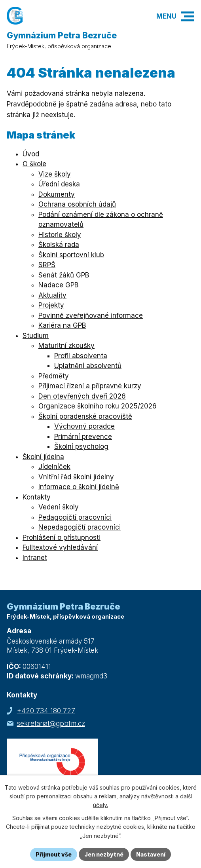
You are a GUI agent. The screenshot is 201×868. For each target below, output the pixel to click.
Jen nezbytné (104, 854)
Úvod (31, 154)
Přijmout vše (54, 854)
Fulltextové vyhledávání (60, 547)
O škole (34, 164)
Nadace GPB (58, 285)
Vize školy (55, 174)
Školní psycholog (81, 446)
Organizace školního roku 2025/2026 (98, 406)
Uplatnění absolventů (88, 366)
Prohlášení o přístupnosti (62, 538)
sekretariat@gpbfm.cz (51, 724)
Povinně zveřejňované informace (91, 315)
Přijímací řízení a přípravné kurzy (90, 386)
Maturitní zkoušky (66, 346)
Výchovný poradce (84, 426)
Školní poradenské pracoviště (85, 416)
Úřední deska (59, 184)
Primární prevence (83, 437)
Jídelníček (54, 467)
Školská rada (59, 245)
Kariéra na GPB (62, 325)
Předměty (54, 376)
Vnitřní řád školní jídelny (76, 477)
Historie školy (60, 235)
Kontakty (37, 497)
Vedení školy (59, 507)
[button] (188, 16)
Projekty (51, 305)
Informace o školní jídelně (79, 487)
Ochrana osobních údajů (77, 204)
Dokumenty (57, 194)
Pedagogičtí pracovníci (75, 517)
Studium (36, 336)
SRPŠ (47, 265)
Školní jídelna (43, 457)
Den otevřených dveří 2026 (82, 396)
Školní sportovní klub (71, 255)
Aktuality (52, 295)
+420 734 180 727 (46, 711)
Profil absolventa (81, 356)
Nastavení (151, 854)
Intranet (35, 558)
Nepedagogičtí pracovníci (80, 527)
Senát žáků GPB (64, 275)
